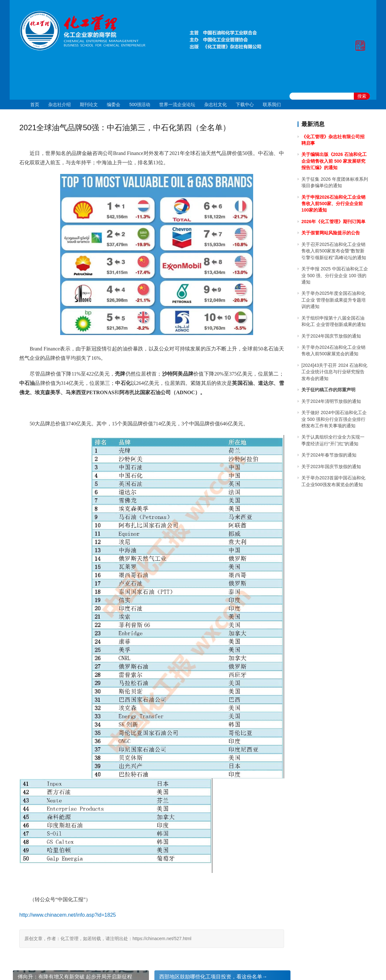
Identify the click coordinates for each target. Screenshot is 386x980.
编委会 (114, 104)
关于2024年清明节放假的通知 (331, 401)
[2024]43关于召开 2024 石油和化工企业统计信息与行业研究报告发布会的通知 (334, 372)
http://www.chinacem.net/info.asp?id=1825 (68, 915)
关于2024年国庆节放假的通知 (331, 336)
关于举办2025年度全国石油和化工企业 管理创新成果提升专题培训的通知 (334, 300)
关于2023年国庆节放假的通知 (331, 467)
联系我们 (272, 104)
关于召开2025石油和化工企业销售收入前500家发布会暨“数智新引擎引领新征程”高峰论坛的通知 (334, 251)
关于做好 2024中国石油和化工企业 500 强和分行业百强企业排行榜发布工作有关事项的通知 (334, 419)
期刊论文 (89, 104)
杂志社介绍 (60, 104)
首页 (35, 104)
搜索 (362, 96)
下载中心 (245, 104)
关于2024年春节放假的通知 (329, 455)
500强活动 (140, 104)
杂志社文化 (216, 104)
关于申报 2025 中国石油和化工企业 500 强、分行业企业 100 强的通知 (335, 275)
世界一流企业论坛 (177, 104)
